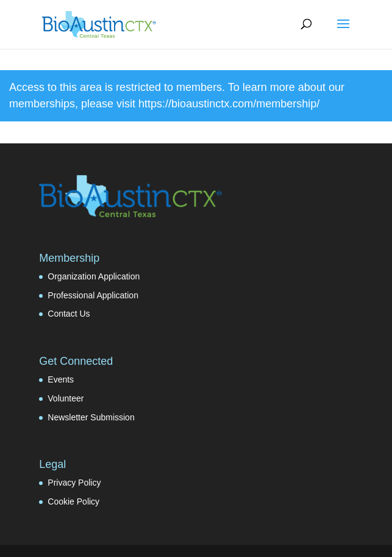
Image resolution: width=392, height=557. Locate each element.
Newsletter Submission (91, 417)
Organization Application (94, 276)
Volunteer (66, 398)
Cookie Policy (73, 501)
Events (61, 379)
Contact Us (69, 314)
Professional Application (93, 295)
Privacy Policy (74, 483)
